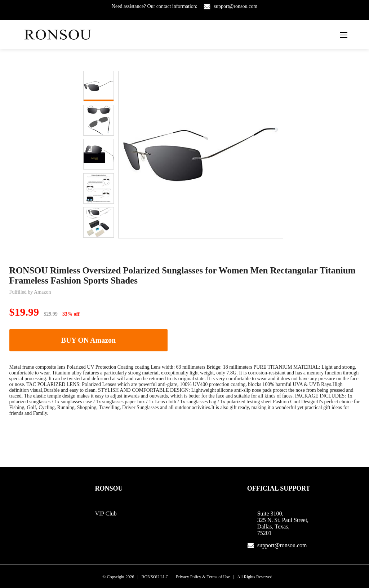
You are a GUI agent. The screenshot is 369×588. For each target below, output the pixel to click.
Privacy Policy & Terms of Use (203, 577)
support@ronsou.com (236, 6)
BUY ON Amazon (88, 340)
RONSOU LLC (155, 577)
